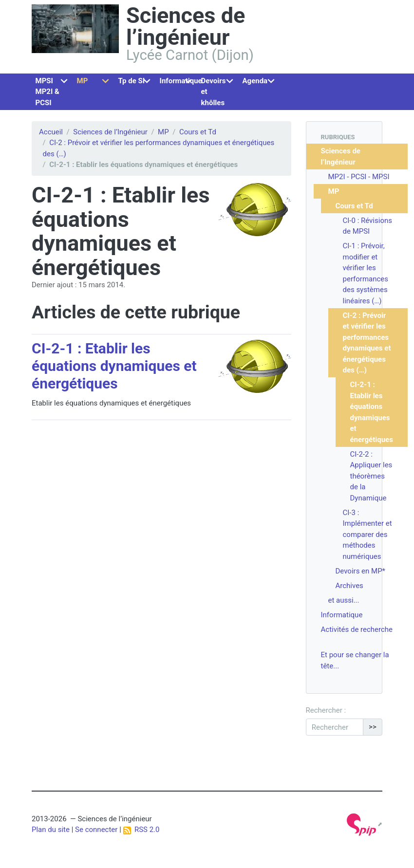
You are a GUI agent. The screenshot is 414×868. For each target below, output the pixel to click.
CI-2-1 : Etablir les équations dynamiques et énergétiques (114, 366)
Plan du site (51, 830)
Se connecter (96, 830)
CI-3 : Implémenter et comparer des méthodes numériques (367, 535)
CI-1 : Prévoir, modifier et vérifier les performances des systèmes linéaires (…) (366, 273)
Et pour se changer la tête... (355, 660)
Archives (349, 586)
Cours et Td (198, 132)
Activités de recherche (357, 629)
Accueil (51, 132)
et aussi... (344, 600)
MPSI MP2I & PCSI (47, 92)
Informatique (179, 81)
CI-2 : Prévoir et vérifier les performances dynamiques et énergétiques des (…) (367, 343)
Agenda (255, 81)
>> (373, 727)
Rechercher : (326, 710)
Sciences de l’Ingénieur (110, 132)
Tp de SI (132, 81)
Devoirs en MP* (361, 571)
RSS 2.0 (141, 830)
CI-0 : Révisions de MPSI (367, 226)
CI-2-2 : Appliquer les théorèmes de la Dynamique (371, 476)
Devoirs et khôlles (214, 92)
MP (83, 81)
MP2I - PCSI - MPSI (359, 177)
